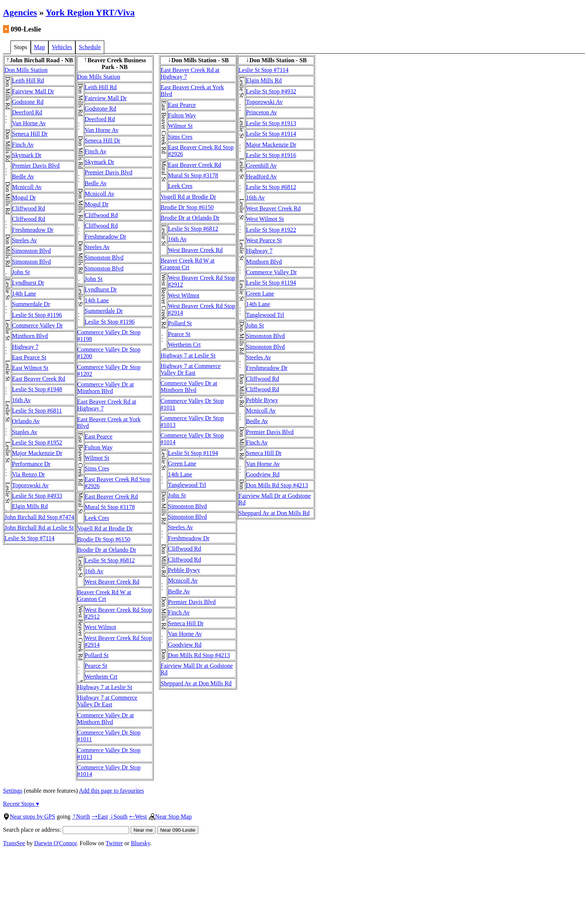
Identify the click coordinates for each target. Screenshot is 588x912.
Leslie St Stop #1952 (37, 442)
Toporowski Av (30, 485)
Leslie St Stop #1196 (37, 315)
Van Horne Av (29, 123)
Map (40, 47)
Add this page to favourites (112, 791)
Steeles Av (25, 240)
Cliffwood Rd (28, 208)
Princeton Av (262, 112)
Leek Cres (97, 518)
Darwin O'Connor (55, 843)
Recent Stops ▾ (21, 804)
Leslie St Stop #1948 (37, 389)
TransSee (14, 843)
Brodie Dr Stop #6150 (104, 539)
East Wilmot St (30, 368)
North (81, 817)
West (138, 817)
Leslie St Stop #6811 (37, 411)
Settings (13, 791)
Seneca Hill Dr (30, 134)
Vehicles (62, 47)
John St (21, 272)
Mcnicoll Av (27, 187)
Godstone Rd (28, 102)
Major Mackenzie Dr (37, 453)
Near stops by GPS (29, 817)
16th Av (21, 400)
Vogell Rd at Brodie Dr (105, 528)
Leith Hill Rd (28, 80)
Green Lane (182, 464)
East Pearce (99, 436)
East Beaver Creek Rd (39, 379)
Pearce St (96, 666)
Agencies (20, 12)
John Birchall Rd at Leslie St (39, 528)
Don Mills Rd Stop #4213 (199, 655)
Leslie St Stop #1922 (271, 230)
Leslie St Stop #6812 (110, 560)
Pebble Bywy (184, 570)
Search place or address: (66, 830)
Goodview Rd (185, 645)
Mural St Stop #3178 (110, 507)
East (100, 817)
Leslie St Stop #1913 (271, 123)
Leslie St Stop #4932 (271, 91)
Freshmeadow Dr (33, 230)
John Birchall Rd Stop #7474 (39, 517)
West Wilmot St (265, 219)
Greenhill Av (261, 166)
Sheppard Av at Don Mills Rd (196, 683)
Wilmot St (97, 458)
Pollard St (97, 655)
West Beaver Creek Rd (112, 582)
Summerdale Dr (31, 304)
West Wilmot (100, 627)
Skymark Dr (27, 155)
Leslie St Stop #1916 (271, 155)
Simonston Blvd (31, 251)
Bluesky (140, 843)
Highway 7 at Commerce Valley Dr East (107, 701)
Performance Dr (31, 464)
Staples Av (25, 432)
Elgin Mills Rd (30, 506)
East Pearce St (29, 357)
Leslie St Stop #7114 (29, 538)
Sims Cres (97, 468)
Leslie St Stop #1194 (193, 453)
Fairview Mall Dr (33, 91)
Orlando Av (26, 421)
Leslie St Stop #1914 (271, 134)
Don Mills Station (26, 70)
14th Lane (24, 294)
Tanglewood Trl (187, 485)
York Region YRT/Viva (90, 12)
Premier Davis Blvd (36, 166)
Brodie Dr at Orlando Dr (107, 550)
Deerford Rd (27, 112)
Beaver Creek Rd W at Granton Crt (104, 596)
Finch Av (23, 145)
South (118, 817)
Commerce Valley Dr (37, 325)
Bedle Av (23, 177)
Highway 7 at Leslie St (105, 687)
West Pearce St (264, 240)
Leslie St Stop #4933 (37, 496)
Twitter (114, 843)
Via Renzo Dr (28, 474)
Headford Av (261, 177)
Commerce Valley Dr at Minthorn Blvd (106, 388)
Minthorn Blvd (30, 336)
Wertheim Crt (101, 677)
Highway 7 (25, 347)
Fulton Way (99, 447)
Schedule (90, 47)
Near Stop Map (170, 817)
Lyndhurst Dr (28, 283)
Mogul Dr (24, 198)
